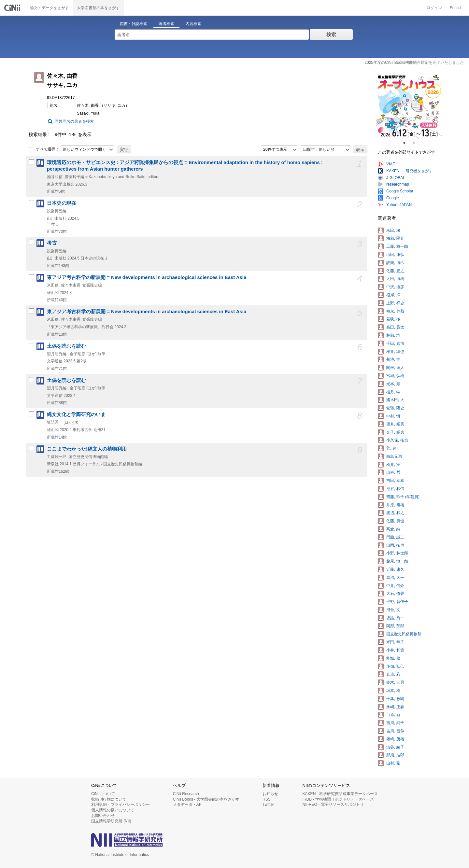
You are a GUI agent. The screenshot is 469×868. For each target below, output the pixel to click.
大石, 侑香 (395, 594)
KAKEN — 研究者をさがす (410, 171)
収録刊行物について (109, 799)
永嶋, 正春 (395, 707)
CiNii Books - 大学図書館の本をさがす (206, 799)
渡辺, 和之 (395, 513)
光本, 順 (393, 384)
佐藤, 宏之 (395, 271)
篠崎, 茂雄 (395, 739)
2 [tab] (417, 143)
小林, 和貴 (395, 650)
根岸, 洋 (393, 295)
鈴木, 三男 (395, 682)
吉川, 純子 (395, 723)
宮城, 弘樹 (395, 376)
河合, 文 (393, 610)
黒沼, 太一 (395, 578)
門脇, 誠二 (395, 537)
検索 (331, 34)
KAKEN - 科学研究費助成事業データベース (340, 794)
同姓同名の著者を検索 (74, 121)
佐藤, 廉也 (395, 521)
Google (393, 198)
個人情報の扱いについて (113, 810)
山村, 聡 (393, 763)
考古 (52, 243)
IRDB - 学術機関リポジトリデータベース (338, 799)
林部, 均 (393, 335)
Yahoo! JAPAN (399, 205)
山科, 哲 (393, 472)
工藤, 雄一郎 (397, 246)
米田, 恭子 (395, 642)
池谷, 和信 (395, 489)
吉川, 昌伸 (395, 731)
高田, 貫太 (395, 327)
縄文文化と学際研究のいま (76, 414)
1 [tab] (407, 143)
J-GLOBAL (396, 178)
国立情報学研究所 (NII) (111, 821)
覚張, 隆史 (395, 408)
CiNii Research (186, 794)
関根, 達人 (395, 368)
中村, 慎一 (395, 416)
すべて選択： (44, 149)
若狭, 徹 (393, 319)
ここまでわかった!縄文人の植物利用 (87, 449)
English (456, 8)
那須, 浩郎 (395, 755)
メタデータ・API (188, 805)
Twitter (268, 805)
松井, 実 (393, 465)
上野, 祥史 (395, 303)
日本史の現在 (62, 203)
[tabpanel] (409, 106)
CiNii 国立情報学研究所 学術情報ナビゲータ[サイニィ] (13, 8)
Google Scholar (400, 191)
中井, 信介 (395, 586)
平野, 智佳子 (397, 602)
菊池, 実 (393, 359)
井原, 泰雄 (395, 505)
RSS (267, 799)
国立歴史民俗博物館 (404, 634)
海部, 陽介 (395, 238)
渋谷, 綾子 (395, 747)
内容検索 (193, 24)
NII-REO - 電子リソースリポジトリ (333, 805)
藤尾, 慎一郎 (397, 561)
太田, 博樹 (395, 279)
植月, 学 (393, 392)
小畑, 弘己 (395, 666)
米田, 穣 (393, 231)
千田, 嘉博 (395, 343)
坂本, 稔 (393, 691)
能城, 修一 (395, 658)
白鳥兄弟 (394, 456)
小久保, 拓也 (397, 440)
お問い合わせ (103, 816)
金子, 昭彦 (395, 432)
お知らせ (270, 794)
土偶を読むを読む (66, 346)
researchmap (398, 184)
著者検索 (166, 24)
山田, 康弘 (395, 255)
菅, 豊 (391, 448)
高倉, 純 (393, 529)
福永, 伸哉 (395, 311)
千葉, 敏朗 (395, 699)
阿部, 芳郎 (395, 626)
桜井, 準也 (395, 352)
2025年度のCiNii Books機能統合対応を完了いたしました (414, 63)
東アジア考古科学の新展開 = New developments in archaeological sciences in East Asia (147, 277)
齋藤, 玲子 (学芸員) (403, 497)
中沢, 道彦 (395, 287)
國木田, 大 (395, 400)
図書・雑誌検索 (134, 24)
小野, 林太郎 (397, 553)
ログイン (434, 8)
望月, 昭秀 (395, 424)
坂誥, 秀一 (395, 618)
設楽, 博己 (395, 263)
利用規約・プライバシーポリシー (121, 805)
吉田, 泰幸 (395, 481)
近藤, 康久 (395, 569)
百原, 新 (393, 715)
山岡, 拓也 (395, 545)
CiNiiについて (103, 794)
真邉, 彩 (393, 674)
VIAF (391, 164)
